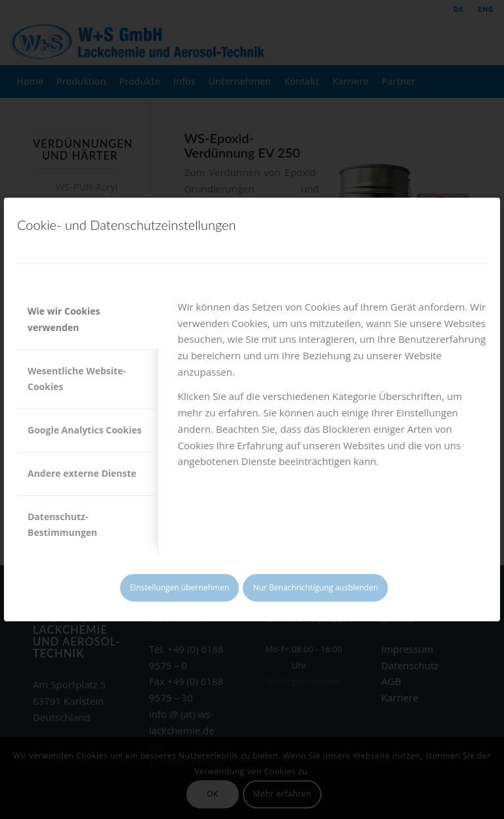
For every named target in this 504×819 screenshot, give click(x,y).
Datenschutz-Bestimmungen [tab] (62, 525)
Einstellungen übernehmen (179, 587)
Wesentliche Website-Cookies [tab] (77, 379)
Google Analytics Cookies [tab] (85, 430)
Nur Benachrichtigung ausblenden (315, 587)
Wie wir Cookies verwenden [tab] (64, 319)
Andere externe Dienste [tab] (82, 473)
